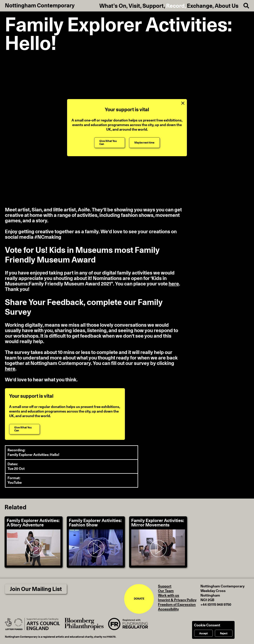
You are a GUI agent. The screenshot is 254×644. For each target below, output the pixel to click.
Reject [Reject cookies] (224, 634)
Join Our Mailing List (36, 589)
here (174, 284)
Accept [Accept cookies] (203, 634)
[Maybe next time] (144, 143)
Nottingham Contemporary (40, 6)
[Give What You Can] (110, 143)
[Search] (244, 6)
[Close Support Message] (183, 103)
